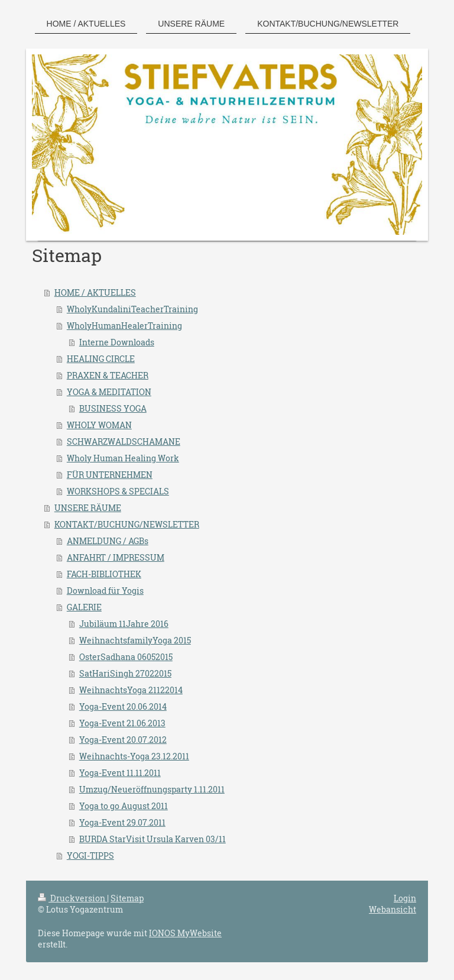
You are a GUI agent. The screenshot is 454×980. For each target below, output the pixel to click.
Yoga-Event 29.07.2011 (122, 822)
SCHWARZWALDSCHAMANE (124, 442)
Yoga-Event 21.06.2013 (122, 723)
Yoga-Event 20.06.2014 (123, 706)
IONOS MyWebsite (185, 933)
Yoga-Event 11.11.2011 (120, 773)
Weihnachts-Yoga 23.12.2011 (134, 756)
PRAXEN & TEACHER (108, 375)
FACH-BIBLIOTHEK (104, 574)
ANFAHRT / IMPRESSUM (116, 557)
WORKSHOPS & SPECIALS (118, 491)
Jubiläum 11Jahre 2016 (124, 624)
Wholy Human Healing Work (123, 458)
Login (405, 898)
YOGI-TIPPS (90, 856)
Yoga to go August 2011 (124, 806)
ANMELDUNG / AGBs (108, 541)
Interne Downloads (117, 342)
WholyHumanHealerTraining (124, 326)
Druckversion (72, 898)
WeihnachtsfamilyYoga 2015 (135, 640)
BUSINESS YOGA (113, 408)
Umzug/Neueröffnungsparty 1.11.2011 (152, 789)
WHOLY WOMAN (99, 425)
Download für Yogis (105, 591)
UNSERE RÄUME (88, 508)
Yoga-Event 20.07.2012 (123, 740)
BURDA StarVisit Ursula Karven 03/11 (153, 839)
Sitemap (127, 898)
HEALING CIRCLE (101, 359)
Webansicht (393, 909)
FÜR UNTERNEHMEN (110, 475)
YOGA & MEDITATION (109, 392)
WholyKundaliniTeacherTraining (132, 309)
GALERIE (84, 607)
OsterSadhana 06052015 (126, 657)
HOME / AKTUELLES (95, 292)
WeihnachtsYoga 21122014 (131, 690)
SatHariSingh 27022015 (125, 673)
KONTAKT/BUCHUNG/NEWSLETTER (127, 524)
